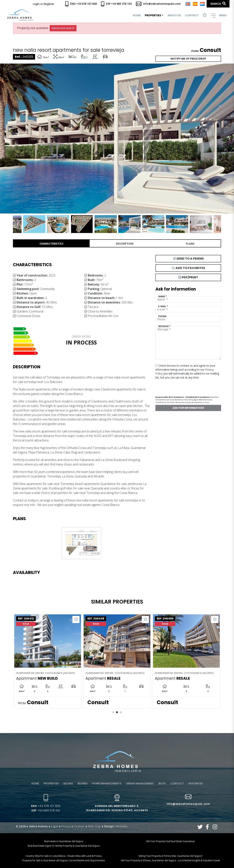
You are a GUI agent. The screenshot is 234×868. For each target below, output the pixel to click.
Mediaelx (122, 826)
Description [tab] (125, 244)
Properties (51, 783)
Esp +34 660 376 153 (116, 4)
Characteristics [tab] (51, 244)
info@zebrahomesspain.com (158, 4)
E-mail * (163, 306)
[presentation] (175, 386)
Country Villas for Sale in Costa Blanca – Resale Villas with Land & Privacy (64, 856)
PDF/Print (188, 277)
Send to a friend (188, 259)
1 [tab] (113, 712)
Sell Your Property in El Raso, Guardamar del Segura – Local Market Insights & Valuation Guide (170, 860)
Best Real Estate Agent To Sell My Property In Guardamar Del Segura (64, 846)
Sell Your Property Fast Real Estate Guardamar (171, 841)
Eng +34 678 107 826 (81, 4)
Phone (162, 316)
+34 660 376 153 (46, 810)
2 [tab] (117, 712)
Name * (163, 296)
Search (218, 4)
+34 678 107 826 (46, 806)
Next (229, 139)
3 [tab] (121, 712)
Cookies (79, 826)
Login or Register (43, 4)
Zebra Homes (20, 15)
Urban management (140, 783)
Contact (192, 15)
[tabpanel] (48, 661)
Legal (55, 826)
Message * (164, 326)
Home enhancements (107, 783)
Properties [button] (153, 15)
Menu (219, 15)
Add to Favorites (188, 268)
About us (174, 15)
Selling (68, 783)
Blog (162, 783)
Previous (5, 139)
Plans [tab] (190, 244)
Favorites (196, 783)
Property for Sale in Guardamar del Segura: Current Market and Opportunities (64, 860)
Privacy (66, 826)
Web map (94, 826)
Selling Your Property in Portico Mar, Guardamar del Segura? (171, 856)
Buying (83, 783)
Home (137, 15)
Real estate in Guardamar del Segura (64, 841)
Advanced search (63, 28)
